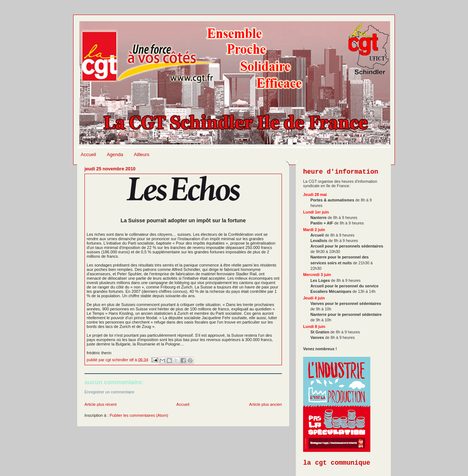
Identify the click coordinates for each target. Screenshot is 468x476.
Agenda (115, 154)
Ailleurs (142, 154)
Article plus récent (101, 404)
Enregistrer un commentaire (109, 392)
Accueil (88, 154)
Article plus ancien (265, 404)
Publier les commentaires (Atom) (139, 415)
